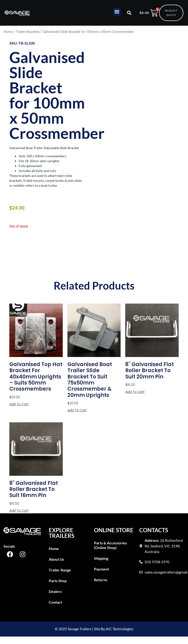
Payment (101, 569)
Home (8, 32)
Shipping (101, 558)
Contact (55, 602)
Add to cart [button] (19, 404)
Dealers (55, 591)
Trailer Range (60, 570)
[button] (117, 12)
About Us (56, 559)
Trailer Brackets (28, 32)
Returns (101, 580)
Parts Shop (58, 581)
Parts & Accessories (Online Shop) (110, 545)
